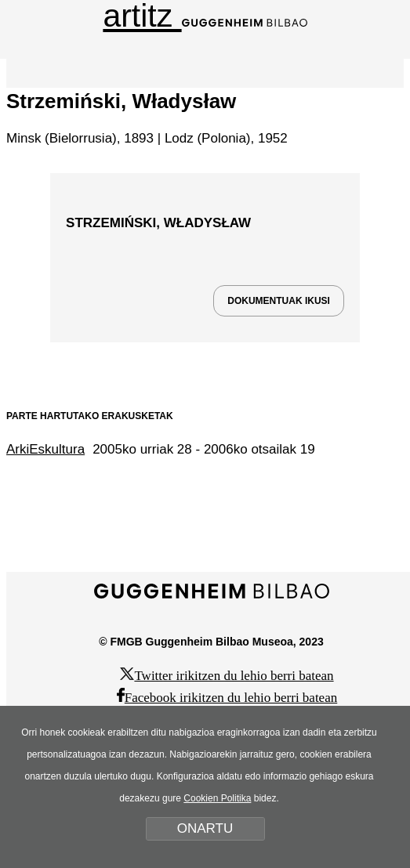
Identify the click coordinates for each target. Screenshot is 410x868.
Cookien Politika (217, 798)
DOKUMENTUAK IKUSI (279, 301)
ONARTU (205, 828)
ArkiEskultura (45, 449)
